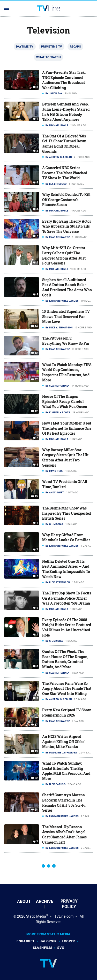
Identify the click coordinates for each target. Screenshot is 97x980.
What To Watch (48, 57)
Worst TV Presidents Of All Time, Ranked (65, 484)
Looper (68, 941)
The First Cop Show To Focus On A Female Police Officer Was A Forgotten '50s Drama (67, 598)
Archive (45, 901)
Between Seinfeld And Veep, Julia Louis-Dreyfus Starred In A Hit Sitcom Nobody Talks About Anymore (66, 112)
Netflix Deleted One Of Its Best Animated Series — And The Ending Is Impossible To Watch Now (66, 569)
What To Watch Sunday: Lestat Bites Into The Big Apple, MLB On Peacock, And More (66, 771)
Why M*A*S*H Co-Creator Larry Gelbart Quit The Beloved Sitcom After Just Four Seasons (64, 255)
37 (36, 380)
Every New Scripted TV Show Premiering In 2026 (66, 713)
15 (36, 496)
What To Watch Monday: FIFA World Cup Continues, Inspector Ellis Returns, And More (67, 372)
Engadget (25, 941)
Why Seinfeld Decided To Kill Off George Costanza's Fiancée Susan (66, 200)
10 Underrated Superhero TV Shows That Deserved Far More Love (66, 316)
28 (36, 810)
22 (36, 778)
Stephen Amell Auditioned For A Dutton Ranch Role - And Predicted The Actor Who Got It (67, 287)
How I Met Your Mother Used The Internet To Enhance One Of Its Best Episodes (67, 428)
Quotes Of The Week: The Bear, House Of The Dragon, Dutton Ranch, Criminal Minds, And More (65, 659)
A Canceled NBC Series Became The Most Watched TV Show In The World (65, 173)
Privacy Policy (69, 904)
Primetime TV (52, 47)
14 (36, 326)
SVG (61, 948)
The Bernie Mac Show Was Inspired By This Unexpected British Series (66, 513)
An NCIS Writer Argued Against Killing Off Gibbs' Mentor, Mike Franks (64, 741)
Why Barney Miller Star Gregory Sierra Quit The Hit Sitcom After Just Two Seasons (65, 458)
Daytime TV (25, 47)
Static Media (36, 916)
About (24, 901)
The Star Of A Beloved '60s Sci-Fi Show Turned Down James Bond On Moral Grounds (64, 144)
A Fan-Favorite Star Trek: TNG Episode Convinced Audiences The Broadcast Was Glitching (64, 80)
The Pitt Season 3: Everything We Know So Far (66, 341)
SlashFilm (42, 948)
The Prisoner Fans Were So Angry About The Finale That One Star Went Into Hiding (67, 688)
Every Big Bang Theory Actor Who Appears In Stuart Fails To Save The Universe (67, 226)
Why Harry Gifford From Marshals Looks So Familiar (66, 537)
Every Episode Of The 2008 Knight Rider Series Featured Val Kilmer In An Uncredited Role (67, 627)
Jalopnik (48, 941)
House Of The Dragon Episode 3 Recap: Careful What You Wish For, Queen (65, 401)
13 (36, 751)
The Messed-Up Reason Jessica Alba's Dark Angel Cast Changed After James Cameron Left (64, 835)
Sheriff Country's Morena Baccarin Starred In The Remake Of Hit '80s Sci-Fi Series (64, 803)
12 (36, 353)
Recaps (75, 47)
